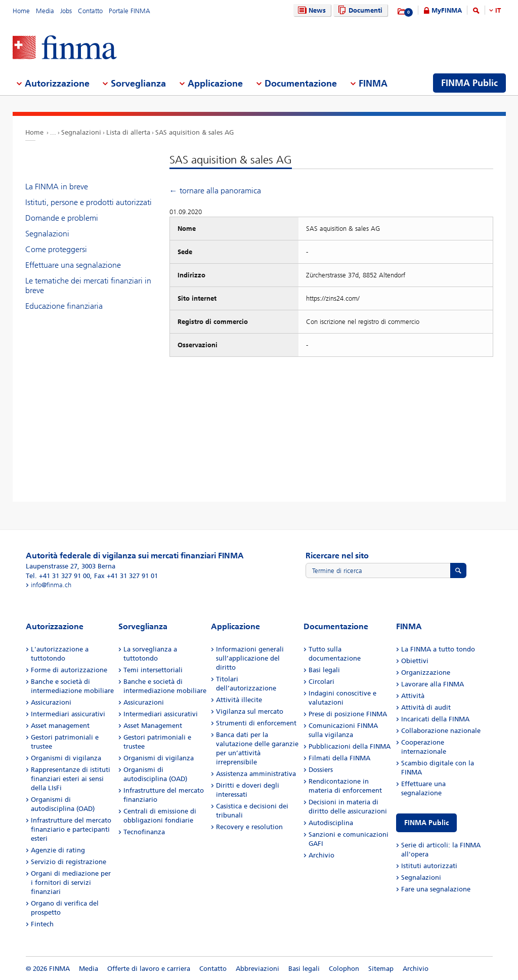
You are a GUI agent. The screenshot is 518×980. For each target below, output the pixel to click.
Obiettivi (415, 661)
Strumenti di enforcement (256, 723)
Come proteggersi (56, 249)
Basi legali (324, 670)
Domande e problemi (62, 218)
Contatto (90, 11)
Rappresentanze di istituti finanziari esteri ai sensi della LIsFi (71, 779)
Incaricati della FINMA (435, 719)
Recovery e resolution (249, 827)
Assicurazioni (51, 702)
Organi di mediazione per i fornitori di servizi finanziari (71, 883)
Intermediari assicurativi (68, 714)
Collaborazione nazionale (441, 731)
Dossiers (321, 770)
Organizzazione (426, 672)
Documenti (359, 10)
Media (45, 11)
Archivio (321, 855)
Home (21, 11)
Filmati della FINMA (339, 758)
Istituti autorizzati (429, 866)
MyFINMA (447, 10)
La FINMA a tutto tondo (438, 649)
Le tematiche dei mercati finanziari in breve (88, 285)
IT (498, 10)
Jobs (66, 11)
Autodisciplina (331, 823)
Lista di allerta (128, 132)
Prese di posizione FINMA (348, 714)
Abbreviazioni (257, 969)
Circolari (321, 682)
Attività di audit (426, 707)
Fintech (42, 924)
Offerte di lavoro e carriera (149, 969)
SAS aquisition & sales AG (195, 132)
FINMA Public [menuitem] (469, 83)
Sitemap (381, 969)
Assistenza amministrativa (256, 774)
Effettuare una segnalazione (73, 265)
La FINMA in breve (57, 187)
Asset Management (153, 726)
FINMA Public (426, 823)
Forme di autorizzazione (69, 670)
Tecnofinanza (144, 832)
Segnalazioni (81, 132)
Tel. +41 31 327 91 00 (58, 576)
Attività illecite (239, 700)
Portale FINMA (129, 11)
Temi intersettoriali (153, 670)
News (311, 10)
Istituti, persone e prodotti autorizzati (89, 202)
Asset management (60, 726)
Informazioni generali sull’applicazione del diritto (250, 658)
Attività (413, 696)
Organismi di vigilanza (66, 758)
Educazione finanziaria (64, 306)
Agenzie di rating (58, 850)
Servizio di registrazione (69, 862)
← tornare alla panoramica (215, 191)
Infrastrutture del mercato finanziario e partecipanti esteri (71, 829)
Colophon (344, 969)
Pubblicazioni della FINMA (350, 746)
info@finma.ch (51, 585)
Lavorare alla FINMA (433, 684)
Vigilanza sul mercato (250, 711)
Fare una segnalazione (436, 889)
